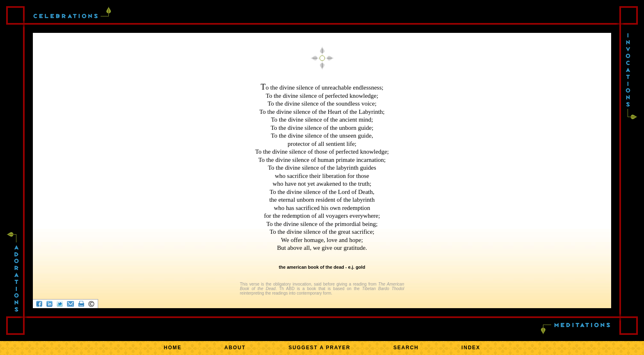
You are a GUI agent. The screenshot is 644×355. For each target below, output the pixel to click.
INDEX (471, 348)
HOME (173, 348)
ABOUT (235, 348)
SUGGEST (319, 348)
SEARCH (406, 348)
